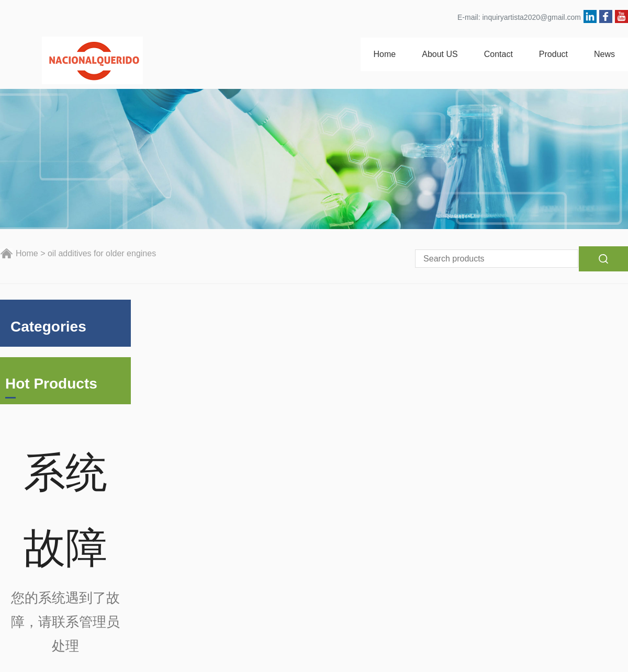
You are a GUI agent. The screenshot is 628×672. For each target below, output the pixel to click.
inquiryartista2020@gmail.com (531, 17)
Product (553, 54)
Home (385, 54)
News (604, 54)
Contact (498, 54)
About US (440, 54)
